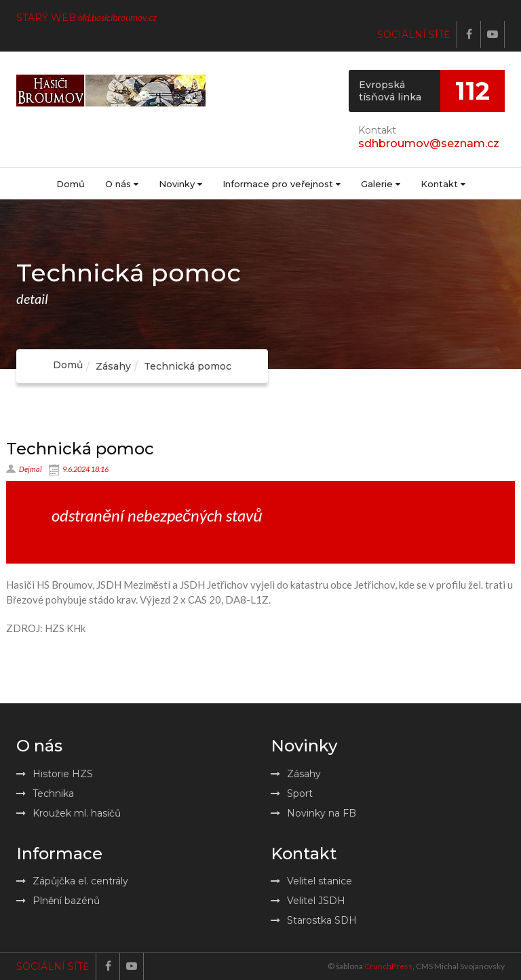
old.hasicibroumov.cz (117, 17)
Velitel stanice (311, 881)
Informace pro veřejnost (282, 184)
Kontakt (443, 184)
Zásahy (113, 366)
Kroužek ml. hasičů (69, 813)
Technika (45, 793)
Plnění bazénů (58, 901)
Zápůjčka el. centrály (72, 881)
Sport (292, 793)
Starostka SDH (314, 920)
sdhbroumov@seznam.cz (429, 144)
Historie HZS (55, 774)
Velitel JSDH (308, 901)
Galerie (381, 184)
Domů (71, 184)
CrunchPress (388, 966)
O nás (122, 184)
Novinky (180, 184)
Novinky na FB (313, 813)
